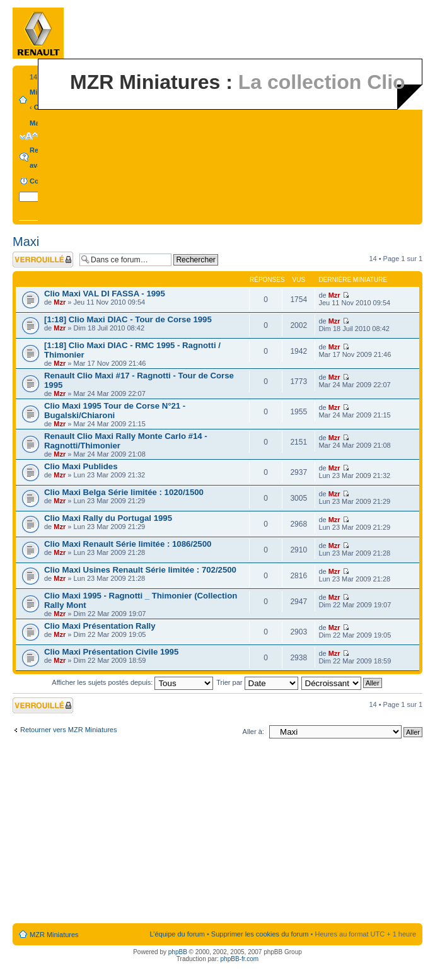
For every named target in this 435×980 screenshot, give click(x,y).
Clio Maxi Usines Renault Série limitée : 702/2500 (140, 570)
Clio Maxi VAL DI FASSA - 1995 (105, 294)
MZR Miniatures (54, 935)
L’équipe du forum (177, 934)
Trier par (257, 682)
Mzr (60, 302)
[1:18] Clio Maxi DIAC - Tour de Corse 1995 (128, 319)
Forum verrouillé (43, 260)
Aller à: (253, 732)
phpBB (178, 952)
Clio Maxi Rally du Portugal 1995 (108, 518)
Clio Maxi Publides (81, 466)
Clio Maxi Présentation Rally (100, 626)
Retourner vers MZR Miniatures (68, 730)
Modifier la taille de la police (29, 136)
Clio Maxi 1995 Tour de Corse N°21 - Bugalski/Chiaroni (115, 411)
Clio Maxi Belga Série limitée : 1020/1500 (124, 492)
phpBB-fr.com (240, 959)
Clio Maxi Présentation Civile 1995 (111, 652)
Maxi (37, 123)
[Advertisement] (217, 834)
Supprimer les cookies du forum (260, 934)
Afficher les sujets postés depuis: (132, 682)
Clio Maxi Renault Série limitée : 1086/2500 (128, 544)
